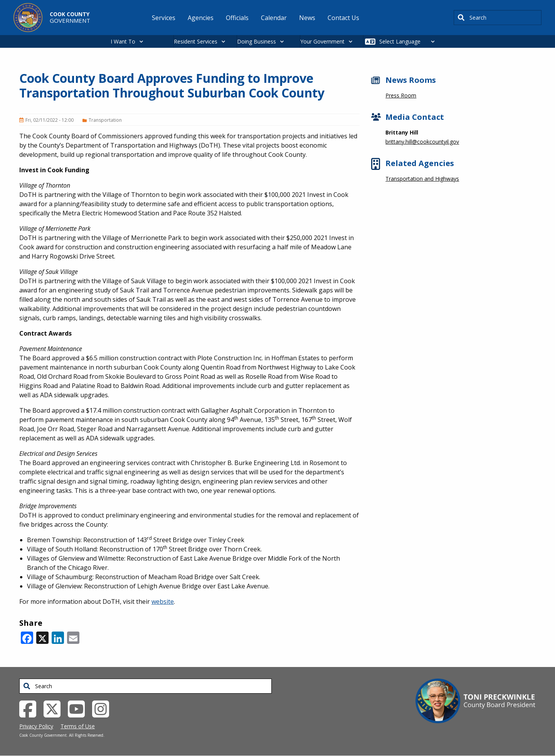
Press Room (401, 95)
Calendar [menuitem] (274, 18)
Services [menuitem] (164, 18)
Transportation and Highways (422, 179)
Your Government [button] (322, 41)
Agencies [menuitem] (201, 18)
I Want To (123, 41)
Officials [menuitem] (237, 18)
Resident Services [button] (196, 41)
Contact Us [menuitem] (343, 18)
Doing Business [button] (256, 41)
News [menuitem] (307, 18)
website (163, 601)
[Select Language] (409, 41)
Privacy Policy (36, 726)
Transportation (105, 120)
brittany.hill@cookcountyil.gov (422, 142)
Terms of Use (78, 726)
